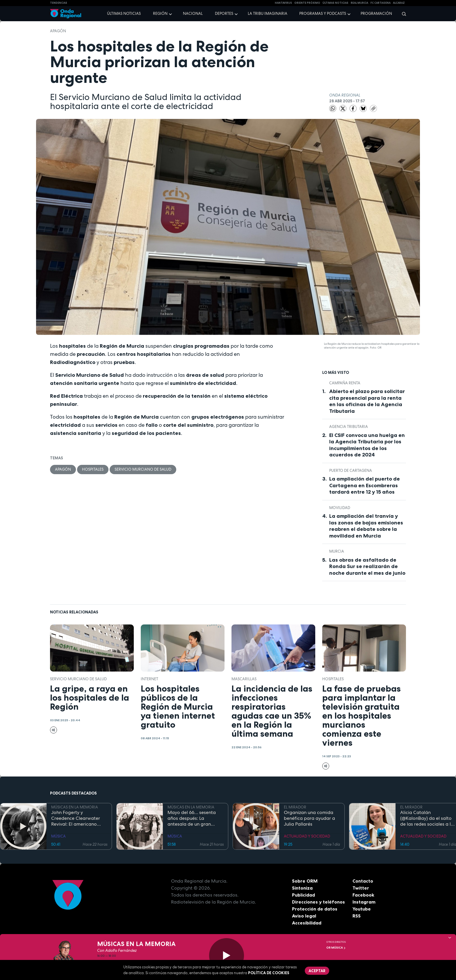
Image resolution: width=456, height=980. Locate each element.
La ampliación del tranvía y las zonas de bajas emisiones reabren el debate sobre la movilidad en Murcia (366, 526)
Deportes (224, 14)
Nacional (193, 14)
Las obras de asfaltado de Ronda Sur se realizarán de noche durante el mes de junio (367, 566)
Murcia (337, 551)
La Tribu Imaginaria (268, 14)
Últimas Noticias (335, 3)
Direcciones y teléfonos (318, 902)
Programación (376, 14)
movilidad (340, 508)
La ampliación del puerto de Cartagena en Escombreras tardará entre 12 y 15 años (365, 485)
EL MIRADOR (295, 807)
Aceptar (317, 971)
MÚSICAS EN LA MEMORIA (75, 807)
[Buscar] (402, 14)
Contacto (363, 881)
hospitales (93, 469)
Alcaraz (399, 3)
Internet (149, 679)
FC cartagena (381, 3)
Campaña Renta (345, 383)
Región (160, 14)
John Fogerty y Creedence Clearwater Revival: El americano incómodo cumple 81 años (79, 818)
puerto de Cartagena (351, 471)
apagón (58, 31)
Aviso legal (304, 916)
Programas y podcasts (323, 14)
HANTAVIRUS (283, 3)
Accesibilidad (307, 923)
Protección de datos (315, 909)
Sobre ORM (305, 881)
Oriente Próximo (307, 3)
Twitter (361, 888)
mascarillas (244, 679)
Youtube (362, 909)
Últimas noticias (124, 14)
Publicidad (303, 895)
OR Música (336, 948)
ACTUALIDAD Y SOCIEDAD (307, 836)
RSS (357, 916)
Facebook (363, 895)
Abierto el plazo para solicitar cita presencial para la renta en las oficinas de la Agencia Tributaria (367, 401)
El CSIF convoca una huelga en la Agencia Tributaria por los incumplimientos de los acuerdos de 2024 (367, 445)
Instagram (364, 902)
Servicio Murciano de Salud (143, 469)
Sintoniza (302, 888)
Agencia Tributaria (349, 427)
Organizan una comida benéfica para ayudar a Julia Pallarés (309, 818)
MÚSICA (58, 836)
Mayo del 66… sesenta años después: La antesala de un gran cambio (192, 818)
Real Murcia (359, 3)
